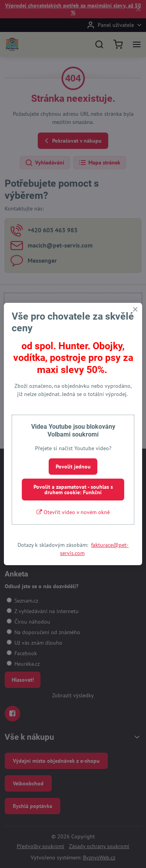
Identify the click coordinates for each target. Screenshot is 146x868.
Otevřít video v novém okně (73, 512)
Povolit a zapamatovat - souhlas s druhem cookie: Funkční (73, 490)
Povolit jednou (73, 467)
